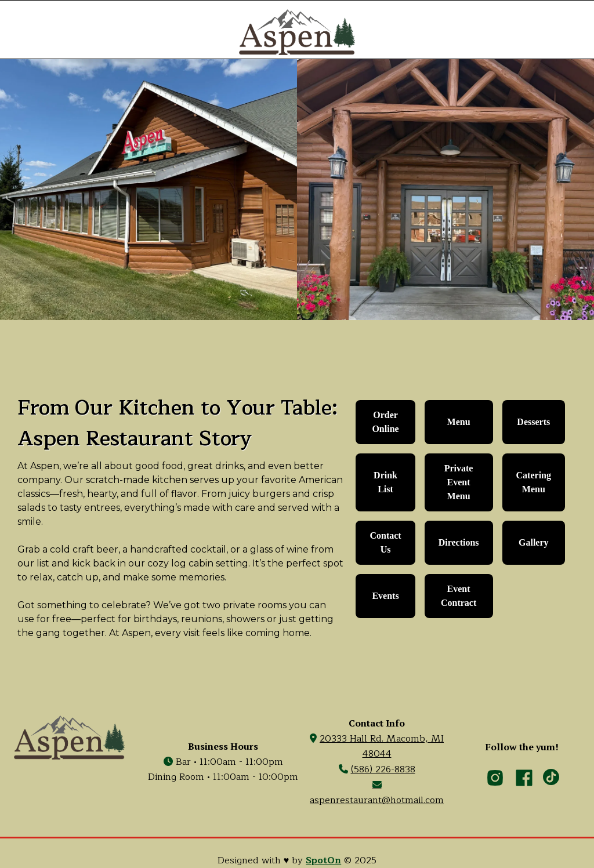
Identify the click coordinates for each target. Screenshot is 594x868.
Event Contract (459, 596)
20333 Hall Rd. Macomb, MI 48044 (382, 746)
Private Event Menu (459, 482)
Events (385, 596)
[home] (297, 32)
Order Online (385, 422)
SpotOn (323, 860)
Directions (459, 542)
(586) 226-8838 (383, 769)
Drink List (385, 482)
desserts (533, 422)
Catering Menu (534, 482)
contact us (385, 542)
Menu (459, 422)
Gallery (534, 542)
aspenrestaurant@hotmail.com (377, 794)
